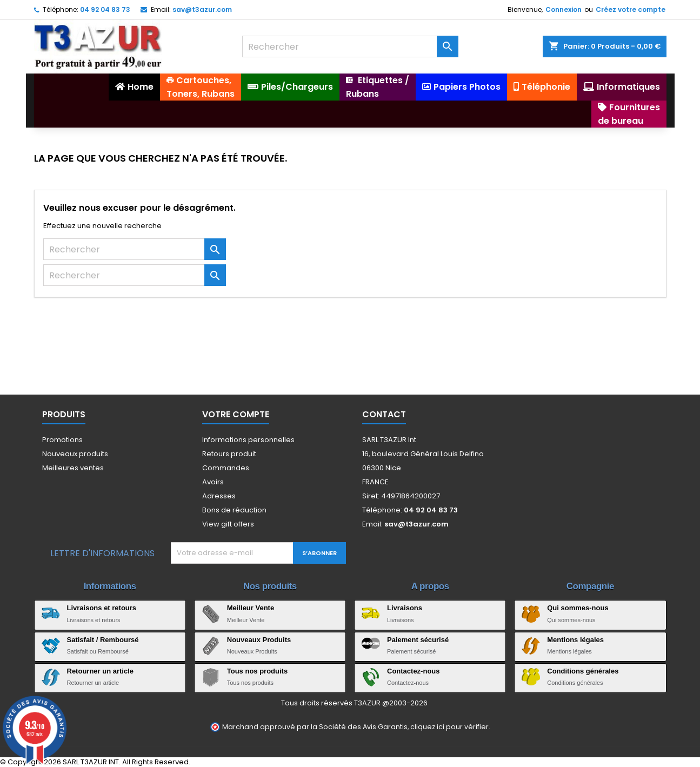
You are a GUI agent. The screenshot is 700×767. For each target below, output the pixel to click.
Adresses (219, 496)
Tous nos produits (257, 671)
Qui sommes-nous (578, 608)
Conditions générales (583, 671)
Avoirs (213, 482)
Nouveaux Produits (259, 640)
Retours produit (229, 454)
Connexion (564, 9)
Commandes (226, 468)
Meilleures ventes (73, 468)
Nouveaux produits (75, 454)
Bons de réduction (234, 510)
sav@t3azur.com (202, 9)
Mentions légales (575, 640)
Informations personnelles (248, 440)
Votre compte (236, 414)
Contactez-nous (414, 671)
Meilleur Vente (251, 608)
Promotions (62, 440)
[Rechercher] (350, 46)
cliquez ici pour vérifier (449, 727)
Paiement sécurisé (418, 640)
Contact (384, 414)
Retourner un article (101, 671)
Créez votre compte (631, 9)
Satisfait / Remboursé (103, 640)
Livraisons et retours (102, 608)
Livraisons (405, 608)
